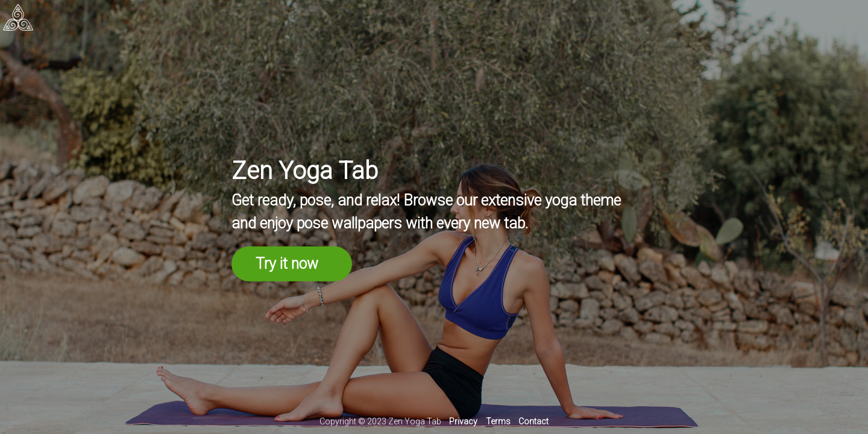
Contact (533, 421)
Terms (498, 421)
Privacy (463, 421)
